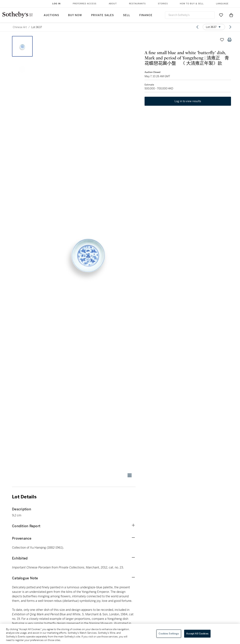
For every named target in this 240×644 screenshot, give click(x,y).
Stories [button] (163, 4)
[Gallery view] (130, 475)
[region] (120, 634)
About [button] (113, 4)
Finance (146, 15)
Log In (56, 4)
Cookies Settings (169, 634)
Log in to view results (188, 104)
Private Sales (102, 15)
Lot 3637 (37, 27)
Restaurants (137, 4)
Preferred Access (85, 4)
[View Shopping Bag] (231, 15)
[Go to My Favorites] (221, 15)
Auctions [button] (51, 15)
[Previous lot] (197, 27)
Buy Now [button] (75, 15)
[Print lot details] (229, 40)
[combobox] (190, 15)
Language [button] (222, 4)
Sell (127, 15)
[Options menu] (214, 27)
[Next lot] (230, 27)
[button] (88, 252)
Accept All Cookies (197, 634)
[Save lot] (222, 40)
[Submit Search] (210, 15)
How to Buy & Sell (192, 4)
